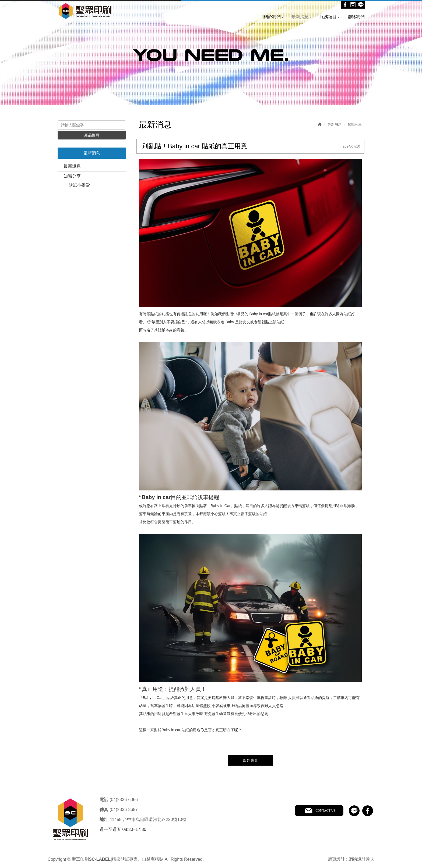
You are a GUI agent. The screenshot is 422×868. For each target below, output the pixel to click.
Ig (353, 5)
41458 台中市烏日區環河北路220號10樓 (148, 819)
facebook (368, 811)
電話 (104, 800)
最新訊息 (72, 166)
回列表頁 (250, 760)
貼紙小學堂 (79, 185)
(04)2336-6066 (124, 800)
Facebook (345, 5)
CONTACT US (325, 810)
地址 (104, 819)
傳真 (104, 810)
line (354, 811)
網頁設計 (336, 859)
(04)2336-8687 (124, 810)
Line (361, 5)
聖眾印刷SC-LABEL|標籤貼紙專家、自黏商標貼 (85, 12)
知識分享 (72, 176)
